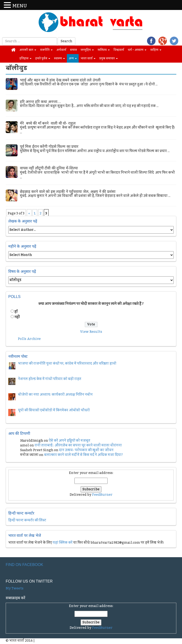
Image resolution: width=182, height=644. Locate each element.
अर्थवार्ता (61, 50)
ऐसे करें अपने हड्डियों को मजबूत (70, 441)
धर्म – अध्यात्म (137, 50)
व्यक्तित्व (104, 50)
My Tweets (15, 588)
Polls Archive (29, 339)
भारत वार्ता (88, 58)
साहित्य (156, 50)
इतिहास (25, 58)
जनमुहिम (87, 50)
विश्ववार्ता (119, 50)
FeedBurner (102, 495)
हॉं (16, 312)
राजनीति (46, 50)
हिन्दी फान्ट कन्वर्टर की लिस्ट (27, 520)
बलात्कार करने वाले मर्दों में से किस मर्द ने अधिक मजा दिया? (83, 455)
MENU (20, 6)
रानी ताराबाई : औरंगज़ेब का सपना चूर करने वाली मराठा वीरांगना (78, 445)
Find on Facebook (24, 565)
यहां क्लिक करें (63, 543)
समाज (73, 50)
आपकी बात (28, 50)
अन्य (73, 58)
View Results (91, 332)
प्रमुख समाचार (109, 58)
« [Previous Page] (29, 213)
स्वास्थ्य (59, 58)
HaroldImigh (32, 441)
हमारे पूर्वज (43, 58)
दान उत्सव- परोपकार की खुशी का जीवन (86, 450)
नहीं (17, 317)
